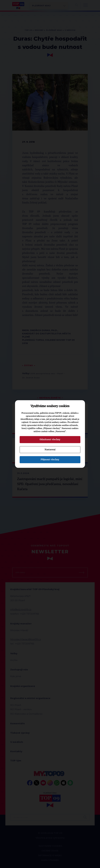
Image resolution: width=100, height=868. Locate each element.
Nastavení (50, 450)
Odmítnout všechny (50, 439)
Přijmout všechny (50, 460)
